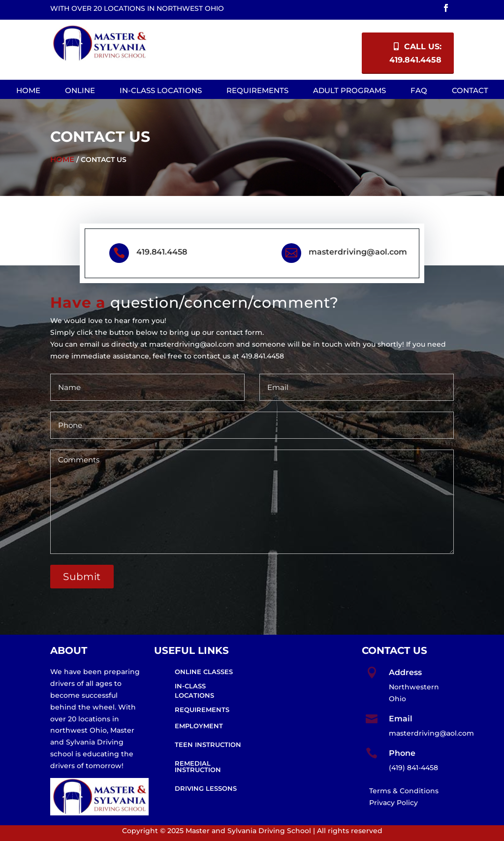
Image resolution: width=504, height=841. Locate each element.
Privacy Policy (394, 803)
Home (28, 90)
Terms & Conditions (404, 791)
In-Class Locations (161, 90)
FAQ (419, 90)
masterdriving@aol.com (358, 252)
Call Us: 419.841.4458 (415, 53)
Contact (470, 90)
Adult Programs (349, 90)
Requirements (257, 90)
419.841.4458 (162, 252)
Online (80, 90)
